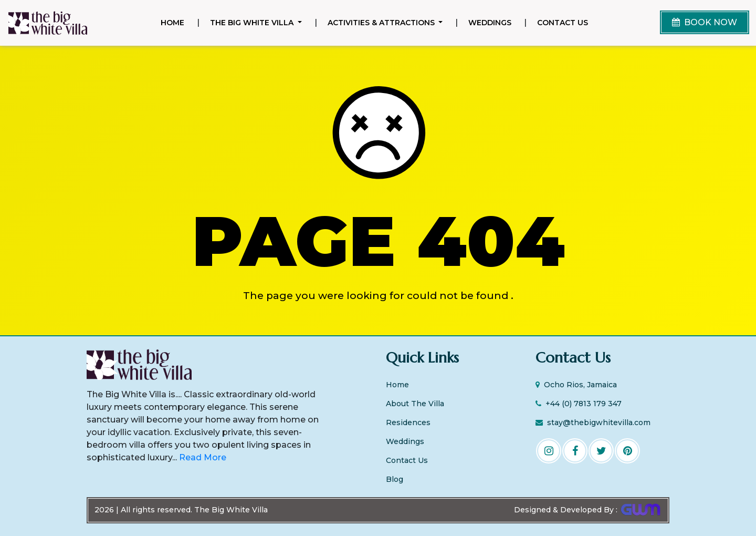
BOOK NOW (705, 22)
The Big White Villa (253, 23)
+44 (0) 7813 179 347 (579, 404)
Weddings (490, 23)
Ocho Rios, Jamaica (576, 385)
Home (175, 22)
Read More (202, 457)
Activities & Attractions (382, 23)
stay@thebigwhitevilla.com (593, 422)
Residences (408, 422)
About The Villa (415, 404)
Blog (395, 479)
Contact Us (563, 23)
